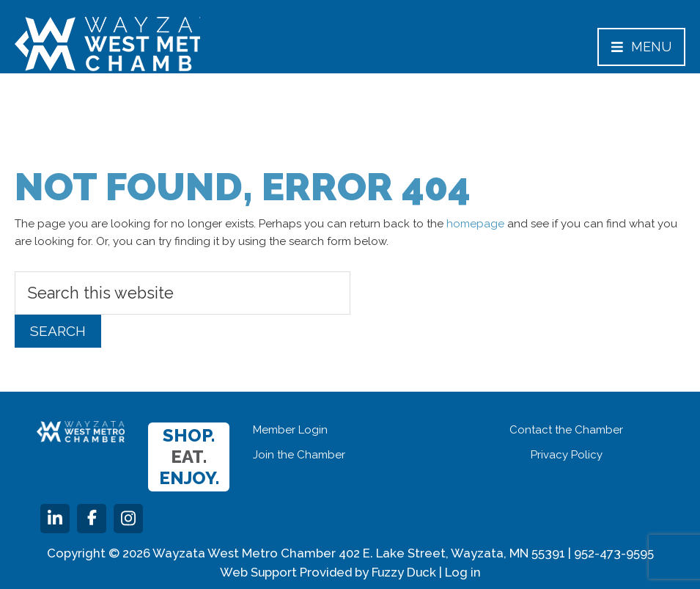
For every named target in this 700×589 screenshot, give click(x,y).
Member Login (290, 430)
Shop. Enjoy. (189, 457)
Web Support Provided (286, 572)
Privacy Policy (567, 455)
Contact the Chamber (566, 430)
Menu (641, 47)
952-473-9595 (614, 553)
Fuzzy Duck (404, 572)
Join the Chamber (299, 455)
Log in (463, 572)
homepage (475, 224)
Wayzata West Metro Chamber (107, 44)
